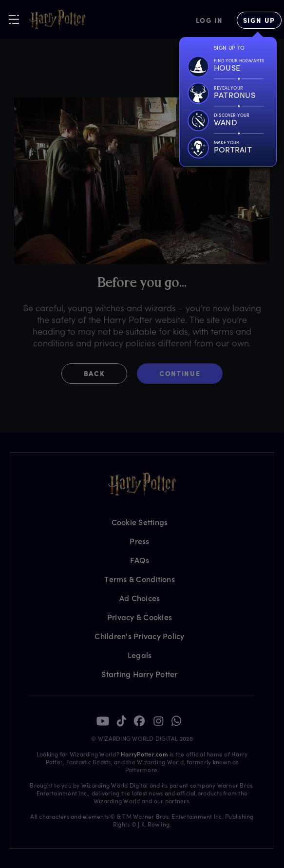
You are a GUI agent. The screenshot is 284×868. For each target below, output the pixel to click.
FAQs (140, 560)
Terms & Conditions (140, 579)
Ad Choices (140, 598)
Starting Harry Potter (139, 674)
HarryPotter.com (144, 754)
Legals (140, 655)
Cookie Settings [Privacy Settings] (140, 522)
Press (139, 541)
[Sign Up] (259, 20)
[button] (99, 374)
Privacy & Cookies (140, 617)
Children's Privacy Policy (139, 636)
